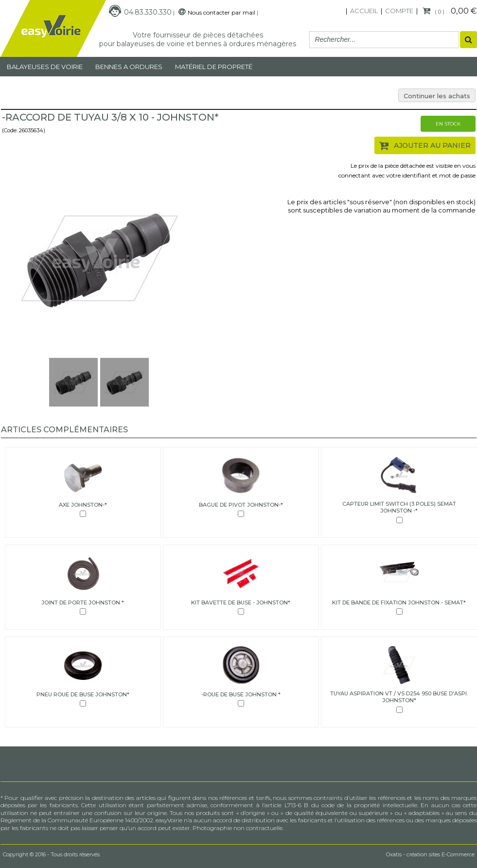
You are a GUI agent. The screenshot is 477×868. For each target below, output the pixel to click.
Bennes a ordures (129, 67)
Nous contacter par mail (221, 12)
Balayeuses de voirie (45, 67)
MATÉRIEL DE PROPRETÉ (214, 67)
